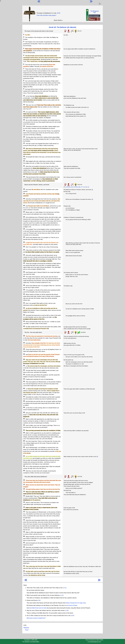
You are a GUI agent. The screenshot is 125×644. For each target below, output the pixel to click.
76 (24, 507)
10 (24, 96)
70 (24, 480)
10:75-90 (68, 187)
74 (24, 496)
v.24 (39, 600)
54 (24, 379)
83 (24, 557)
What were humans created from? (36, 618)
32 (24, 247)
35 (24, 263)
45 (24, 326)
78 (24, 520)
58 (24, 401)
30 (24, 237)
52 (24, 370)
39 (24, 290)
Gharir (27, 630)
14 (24, 126)
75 (24, 502)
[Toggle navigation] (100, 4)
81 (24, 543)
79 (24, 532)
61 (24, 419)
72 (24, 489)
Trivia (38, 15)
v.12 (62, 595)
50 (24, 359)
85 (24, 571)
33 (24, 250)
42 (24, 308)
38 (24, 285)
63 (24, 430)
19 (24, 156)
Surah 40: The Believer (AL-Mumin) (63, 27)
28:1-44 (87, 187)
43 (24, 315)
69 (24, 471)
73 (24, 491)
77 (24, 512)
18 (24, 148)
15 (24, 131)
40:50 (59, 13)
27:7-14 (83, 187)
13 (24, 120)
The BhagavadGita (94, 12)
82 (24, 547)
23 (24, 189)
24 (24, 194)
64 (24, 433)
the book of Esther (72, 605)
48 (24, 349)
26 (24, 206)
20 (24, 161)
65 (24, 441)
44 (24, 321)
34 (24, 255)
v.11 (65, 588)
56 (24, 388)
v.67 (73, 616)
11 (24, 105)
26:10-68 (78, 187)
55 (24, 381)
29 (24, 229)
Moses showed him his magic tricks (76, 603)
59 (24, 407)
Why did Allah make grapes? (48, 15)
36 (24, 272)
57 (24, 397)
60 (24, 412)
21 (24, 166)
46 (24, 336)
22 (24, 177)
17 (24, 143)
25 (24, 199)
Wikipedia (26, 628)
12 (24, 112)
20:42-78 (73, 187)
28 (24, 217)
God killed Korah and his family (38, 608)
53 (24, 375)
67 (24, 456)
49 (24, 354)
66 (24, 447)
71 (24, 485)
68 (24, 466)
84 (24, 566)
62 (24, 425)
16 (24, 137)
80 (24, 536)
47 (24, 343)
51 (24, 366)
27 (24, 212)
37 (24, 276)
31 (24, 242)
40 (24, 294)
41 (24, 303)
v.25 (67, 610)
